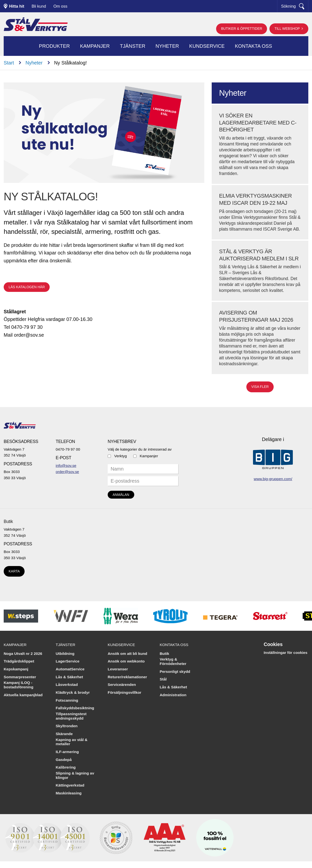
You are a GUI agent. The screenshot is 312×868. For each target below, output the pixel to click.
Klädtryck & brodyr (73, 692)
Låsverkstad (67, 685)
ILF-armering (67, 752)
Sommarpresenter (20, 677)
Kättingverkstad (70, 785)
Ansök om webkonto (126, 661)
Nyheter (167, 46)
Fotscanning (67, 700)
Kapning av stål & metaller (72, 742)
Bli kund (39, 6)
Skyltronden (67, 726)
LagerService (68, 661)
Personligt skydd (175, 671)
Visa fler (260, 387)
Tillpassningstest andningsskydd (71, 716)
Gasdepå (64, 760)
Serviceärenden (122, 685)
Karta (14, 571)
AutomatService (70, 669)
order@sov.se (67, 472)
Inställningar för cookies (286, 653)
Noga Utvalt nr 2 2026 (23, 654)
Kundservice (207, 46)
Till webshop (288, 29)
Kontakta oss (253, 46)
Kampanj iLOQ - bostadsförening (19, 685)
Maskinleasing (69, 793)
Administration (173, 695)
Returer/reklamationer (127, 677)
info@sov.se (66, 466)
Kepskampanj (16, 669)
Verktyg (121, 456)
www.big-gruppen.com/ (273, 479)
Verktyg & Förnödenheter (173, 661)
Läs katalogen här (27, 287)
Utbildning (65, 654)
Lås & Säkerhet (69, 677)
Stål (163, 679)
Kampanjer (95, 46)
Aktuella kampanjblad (23, 695)
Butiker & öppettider (242, 29)
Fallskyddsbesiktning (75, 708)
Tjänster (133, 46)
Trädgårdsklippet (19, 661)
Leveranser (118, 669)
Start (9, 63)
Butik (8, 521)
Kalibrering (66, 767)
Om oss (60, 6)
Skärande (64, 734)
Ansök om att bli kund (127, 654)
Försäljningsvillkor (125, 692)
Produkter (54, 46)
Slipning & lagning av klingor (75, 775)
